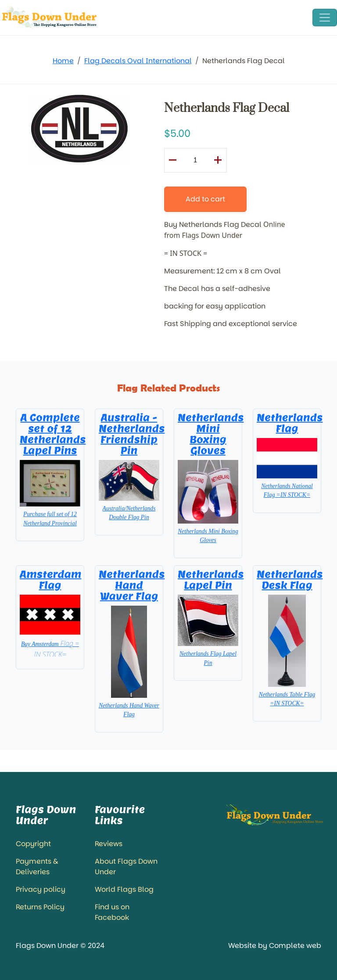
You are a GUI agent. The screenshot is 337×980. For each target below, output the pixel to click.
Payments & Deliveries (37, 867)
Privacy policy (41, 889)
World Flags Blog (124, 889)
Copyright (33, 844)
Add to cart (205, 199)
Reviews (109, 844)
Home (63, 61)
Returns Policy (40, 907)
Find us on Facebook (112, 912)
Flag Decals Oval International (138, 61)
